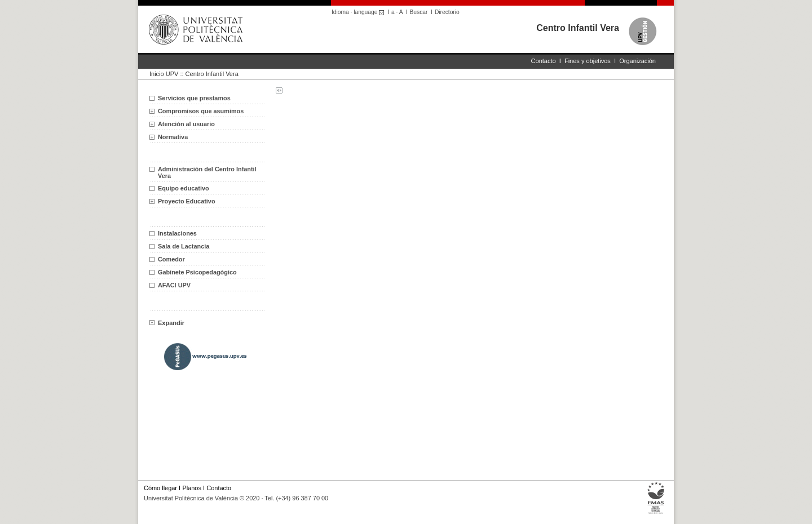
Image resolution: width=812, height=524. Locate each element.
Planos (191, 488)
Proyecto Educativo (187, 201)
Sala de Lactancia (184, 246)
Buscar (419, 12)
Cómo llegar (160, 488)
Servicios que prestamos (194, 98)
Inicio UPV (164, 74)
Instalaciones (177, 233)
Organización (637, 61)
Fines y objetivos (588, 61)
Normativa (173, 137)
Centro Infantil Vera (578, 28)
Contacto (544, 61)
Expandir (167, 323)
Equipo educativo (184, 188)
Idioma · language (359, 12)
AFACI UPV (174, 285)
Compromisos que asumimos (201, 111)
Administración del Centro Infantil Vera (207, 172)
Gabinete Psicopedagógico (197, 272)
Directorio (447, 12)
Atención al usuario (186, 124)
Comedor (171, 259)
